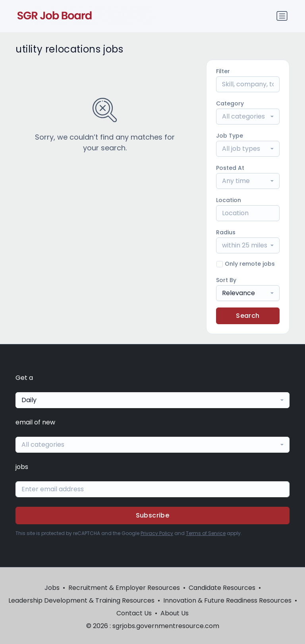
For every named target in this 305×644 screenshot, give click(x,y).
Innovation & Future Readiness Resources (227, 600)
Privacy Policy (157, 533)
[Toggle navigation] (282, 16)
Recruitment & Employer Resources (124, 588)
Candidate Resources (222, 588)
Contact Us (134, 613)
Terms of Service (206, 533)
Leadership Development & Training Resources (81, 600)
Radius (226, 232)
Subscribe (153, 515)
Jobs (52, 588)
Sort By (226, 280)
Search (248, 316)
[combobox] (248, 117)
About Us (175, 613)
